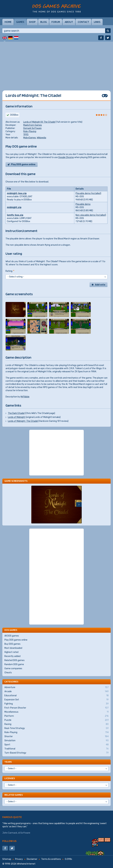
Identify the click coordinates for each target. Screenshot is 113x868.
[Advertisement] (57, 64)
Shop (32, 22)
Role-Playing (30, 131)
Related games (14, 795)
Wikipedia (41, 138)
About (69, 22)
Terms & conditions (51, 859)
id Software (24, 833)
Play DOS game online (23, 164)
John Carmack (10, 833)
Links (97, 22)
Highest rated (11, 652)
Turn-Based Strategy (57, 753)
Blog (44, 22)
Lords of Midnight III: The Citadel (39, 122)
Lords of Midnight (17, 417)
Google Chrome (66, 157)
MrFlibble (25, 397)
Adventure (57, 687)
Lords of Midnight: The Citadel (23, 421)
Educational (57, 696)
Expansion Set (57, 700)
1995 (26, 135)
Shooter (57, 737)
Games (20, 22)
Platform (57, 716)
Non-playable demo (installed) (91, 215)
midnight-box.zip (17, 193)
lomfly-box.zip (15, 215)
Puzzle (57, 720)
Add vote (100, 285)
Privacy (19, 859)
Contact (83, 22)
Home (8, 22)
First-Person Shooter (57, 708)
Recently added (12, 656)
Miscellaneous (57, 712)
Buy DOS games (12, 644)
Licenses (10, 778)
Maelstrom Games (33, 125)
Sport (57, 745)
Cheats (8, 673)
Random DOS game (14, 664)
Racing (57, 724)
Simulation (57, 741)
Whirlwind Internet (26, 864)
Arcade (57, 692)
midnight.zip (14, 207)
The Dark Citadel (16, 413)
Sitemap (7, 859)
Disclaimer (32, 859)
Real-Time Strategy (57, 728)
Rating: (10, 271)
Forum (56, 22)
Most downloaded (13, 648)
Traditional (57, 749)
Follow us (9, 841)
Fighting (57, 704)
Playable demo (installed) (88, 193)
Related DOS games (14, 660)
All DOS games (12, 636)
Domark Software (32, 128)
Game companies (13, 668)
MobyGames (30, 138)
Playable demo (83, 204)
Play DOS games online (16, 640)
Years (8, 762)
